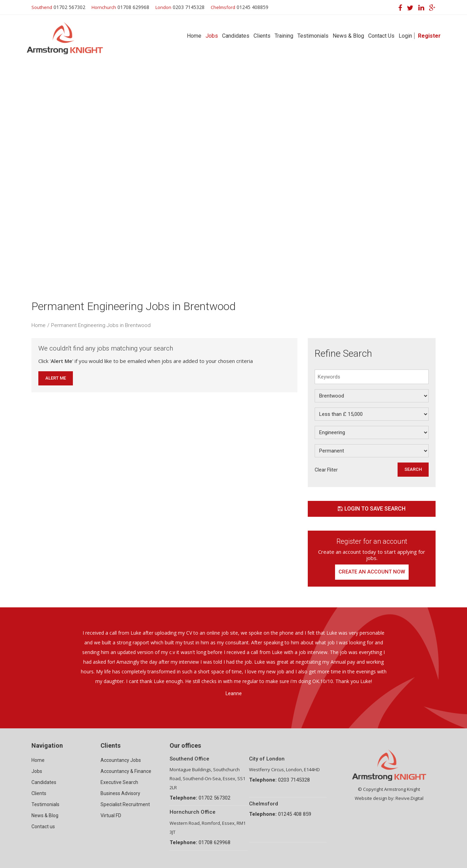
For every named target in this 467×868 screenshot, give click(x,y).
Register (429, 36)
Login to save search (372, 509)
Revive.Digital (409, 798)
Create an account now (372, 572)
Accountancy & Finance (126, 771)
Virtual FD (111, 815)
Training (284, 36)
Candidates (236, 36)
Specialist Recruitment (125, 804)
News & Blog (348, 36)
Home (194, 36)
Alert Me (56, 378)
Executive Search (119, 782)
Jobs (212, 36)
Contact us (43, 827)
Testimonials (313, 36)
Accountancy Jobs (121, 760)
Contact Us (381, 36)
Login (405, 36)
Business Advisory (120, 793)
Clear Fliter (326, 470)
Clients (262, 36)
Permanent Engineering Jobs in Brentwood (101, 325)
